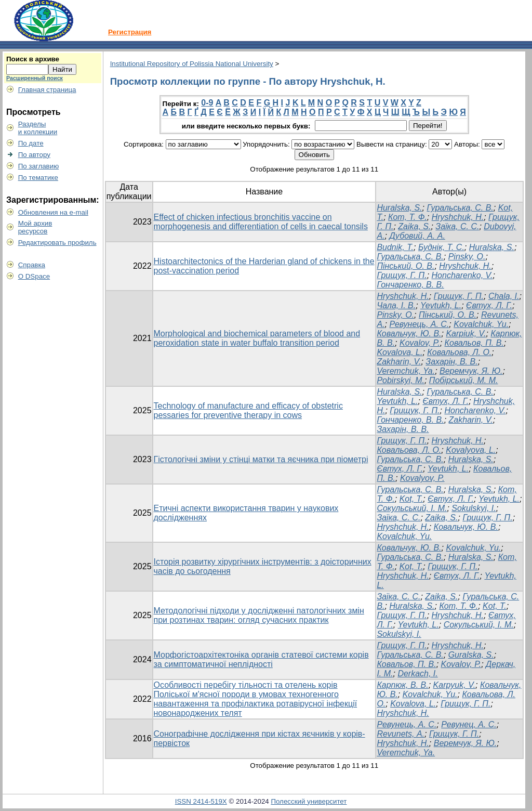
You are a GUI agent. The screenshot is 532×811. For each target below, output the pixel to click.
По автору (34, 155)
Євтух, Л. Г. (489, 305)
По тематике (38, 178)
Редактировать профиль (57, 243)
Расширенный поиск (35, 78)
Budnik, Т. (395, 247)
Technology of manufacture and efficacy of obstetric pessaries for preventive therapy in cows (248, 410)
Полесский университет (309, 801)
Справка (32, 265)
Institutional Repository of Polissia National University (192, 64)
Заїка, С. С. (457, 226)
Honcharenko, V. (462, 275)
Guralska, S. (471, 655)
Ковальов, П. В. (474, 343)
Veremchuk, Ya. (406, 371)
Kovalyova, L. (471, 450)
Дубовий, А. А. (417, 236)
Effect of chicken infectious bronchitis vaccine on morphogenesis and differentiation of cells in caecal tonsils (261, 222)
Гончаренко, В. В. (410, 285)
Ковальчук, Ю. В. (409, 333)
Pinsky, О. (467, 257)
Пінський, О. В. (405, 266)
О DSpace (34, 276)
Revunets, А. (401, 734)
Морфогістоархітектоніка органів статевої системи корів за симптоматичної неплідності (261, 659)
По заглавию (39, 166)
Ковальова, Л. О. (459, 352)
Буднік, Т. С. (441, 247)
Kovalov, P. (420, 343)
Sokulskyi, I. (474, 508)
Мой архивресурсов (35, 227)
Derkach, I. (417, 673)
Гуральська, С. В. (460, 208)
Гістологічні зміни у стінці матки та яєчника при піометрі (261, 459)
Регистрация (130, 32)
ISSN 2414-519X (201, 801)
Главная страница (47, 90)
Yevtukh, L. (441, 305)
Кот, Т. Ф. (408, 217)
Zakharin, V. (399, 362)
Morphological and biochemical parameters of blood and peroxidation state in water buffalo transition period (257, 338)
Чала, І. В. (396, 305)
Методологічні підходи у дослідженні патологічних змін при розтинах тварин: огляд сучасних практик (259, 615)
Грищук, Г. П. (402, 275)
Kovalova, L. (400, 352)
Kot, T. (411, 499)
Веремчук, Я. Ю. (471, 371)
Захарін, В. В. (451, 362)
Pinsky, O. (395, 315)
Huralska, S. (399, 208)
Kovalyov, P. (422, 478)
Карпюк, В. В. (402, 685)
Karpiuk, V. (466, 333)
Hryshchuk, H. (458, 217)
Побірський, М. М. (464, 380)
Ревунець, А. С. (419, 324)
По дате (31, 143)
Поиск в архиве (33, 59)
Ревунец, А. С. (469, 724)
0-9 (207, 103)
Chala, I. (504, 296)
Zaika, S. (414, 226)
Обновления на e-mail (53, 212)
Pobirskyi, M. (401, 380)
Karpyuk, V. (455, 685)
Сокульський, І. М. (412, 508)
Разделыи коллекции (38, 128)
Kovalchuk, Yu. (481, 324)
